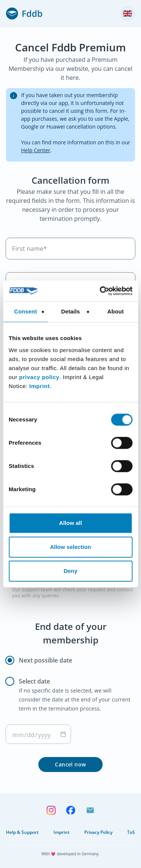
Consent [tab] (25, 311)
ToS (131, 832)
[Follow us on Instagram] (51, 810)
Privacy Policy (98, 832)
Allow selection (70, 547)
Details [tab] (71, 311)
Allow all (70, 523)
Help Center (36, 150)
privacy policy (39, 377)
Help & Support (22, 832)
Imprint (39, 386)
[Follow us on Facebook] (71, 810)
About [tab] (115, 311)
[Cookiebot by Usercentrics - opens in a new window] (100, 291)
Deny (70, 571)
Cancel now (70, 764)
